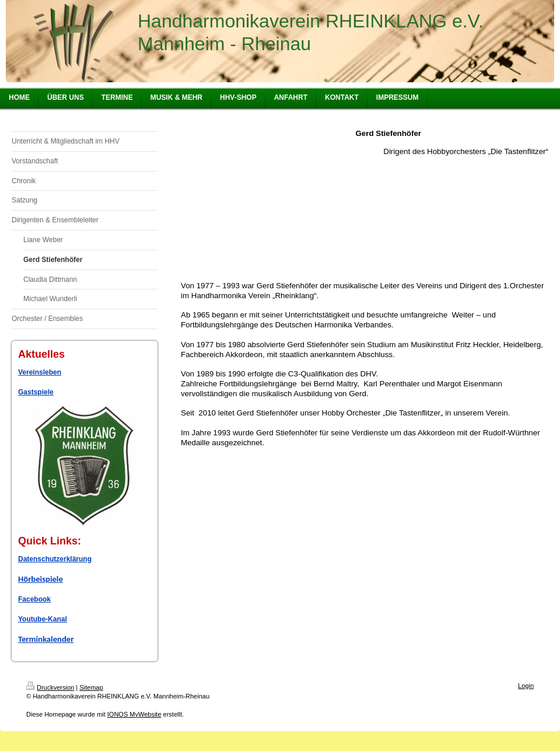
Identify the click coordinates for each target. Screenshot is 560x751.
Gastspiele (36, 392)
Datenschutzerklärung (55, 559)
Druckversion (50, 687)
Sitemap (91, 687)
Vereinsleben (40, 372)
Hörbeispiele (41, 579)
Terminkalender (46, 639)
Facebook (34, 599)
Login (526, 686)
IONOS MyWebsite (134, 714)
